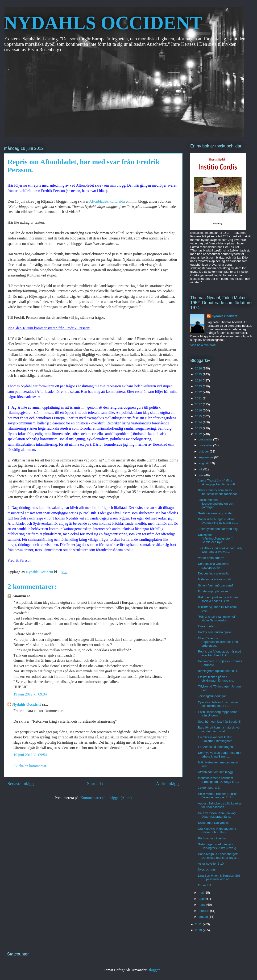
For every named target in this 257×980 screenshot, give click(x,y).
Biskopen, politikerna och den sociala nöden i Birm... (218, 599)
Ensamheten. (207, 626)
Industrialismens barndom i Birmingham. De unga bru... (218, 780)
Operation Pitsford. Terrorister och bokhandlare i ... (218, 704)
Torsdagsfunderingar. (212, 696)
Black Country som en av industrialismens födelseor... (218, 492)
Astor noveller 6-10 (211, 864)
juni (202, 475)
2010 (199, 930)
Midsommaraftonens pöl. (215, 579)
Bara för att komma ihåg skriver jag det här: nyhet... (219, 729)
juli (201, 469)
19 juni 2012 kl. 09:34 (30, 694)
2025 (199, 374)
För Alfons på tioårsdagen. (216, 747)
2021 (199, 398)
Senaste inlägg (21, 784)
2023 (199, 386)
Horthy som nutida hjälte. (215, 632)
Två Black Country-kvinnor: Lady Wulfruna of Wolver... (220, 550)
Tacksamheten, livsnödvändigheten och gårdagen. (216, 503)
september (206, 457)
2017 (199, 404)
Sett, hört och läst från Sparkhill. (220, 722)
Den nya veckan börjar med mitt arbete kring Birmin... (220, 755)
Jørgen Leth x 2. (209, 788)
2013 (199, 428)
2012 (199, 434)
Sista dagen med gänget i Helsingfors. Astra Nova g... (218, 846)
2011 (199, 924)
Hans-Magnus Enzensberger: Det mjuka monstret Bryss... (218, 856)
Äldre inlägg (167, 784)
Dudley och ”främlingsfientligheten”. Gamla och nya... (216, 538)
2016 (199, 410)
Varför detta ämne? (211, 558)
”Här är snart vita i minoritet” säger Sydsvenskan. (217, 618)
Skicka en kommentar (30, 766)
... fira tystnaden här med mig (218, 529)
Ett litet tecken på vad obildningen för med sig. (216, 679)
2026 (199, 368)
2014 (199, 422)
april (202, 899)
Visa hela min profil (203, 345)
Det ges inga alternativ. (213, 573)
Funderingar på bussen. (214, 591)
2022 (199, 392)
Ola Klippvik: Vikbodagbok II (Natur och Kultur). (217, 831)
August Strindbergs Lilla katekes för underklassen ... (220, 805)
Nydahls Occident (27, 704)
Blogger (154, 970)
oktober (204, 451)
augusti (204, 463)
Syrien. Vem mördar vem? (216, 585)
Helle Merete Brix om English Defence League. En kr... (218, 796)
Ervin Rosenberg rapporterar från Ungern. (217, 714)
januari (204, 917)
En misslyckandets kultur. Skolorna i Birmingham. (215, 739)
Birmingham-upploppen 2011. (218, 671)
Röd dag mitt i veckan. (213, 838)
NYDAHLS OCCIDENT (103, 23)
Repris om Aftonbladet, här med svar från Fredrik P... (219, 653)
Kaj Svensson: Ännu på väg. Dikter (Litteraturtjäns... (217, 815)
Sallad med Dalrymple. (213, 823)
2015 (199, 416)
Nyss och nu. (207, 869)
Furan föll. (205, 885)
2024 (199, 380)
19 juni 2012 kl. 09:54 (30, 755)
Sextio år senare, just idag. (216, 513)
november (206, 445)
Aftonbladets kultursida (107, 201)
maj (202, 893)
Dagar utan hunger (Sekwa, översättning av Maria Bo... (218, 521)
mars (203, 905)
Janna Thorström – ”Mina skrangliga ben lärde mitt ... (218, 482)
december (206, 439)
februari (204, 911)
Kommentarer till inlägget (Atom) (106, 798)
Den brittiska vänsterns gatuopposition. (213, 566)
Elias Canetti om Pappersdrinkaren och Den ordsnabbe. (218, 642)
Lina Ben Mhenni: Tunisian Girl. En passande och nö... (219, 877)
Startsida (95, 784)
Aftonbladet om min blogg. (216, 772)
